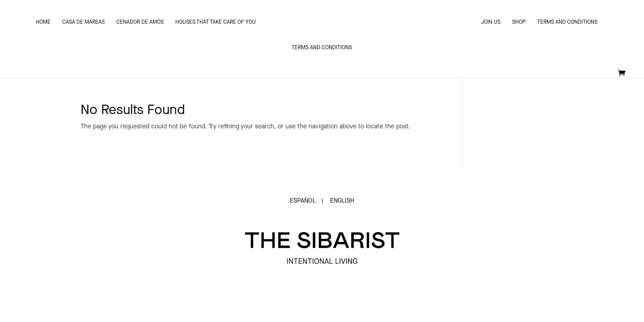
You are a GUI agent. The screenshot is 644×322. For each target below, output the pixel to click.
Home (43, 22)
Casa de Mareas (83, 22)
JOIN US (491, 22)
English (342, 201)
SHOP (519, 22)
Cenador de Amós (140, 22)
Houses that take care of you (216, 22)
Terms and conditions (567, 22)
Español (303, 201)
